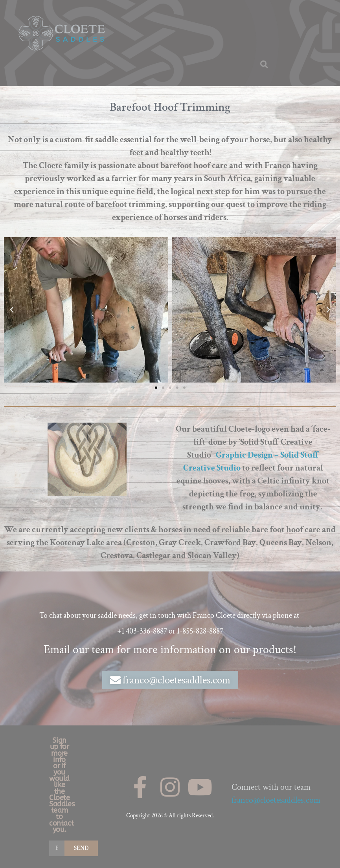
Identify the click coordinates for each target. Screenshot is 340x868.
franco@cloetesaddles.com (276, 800)
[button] (264, 64)
